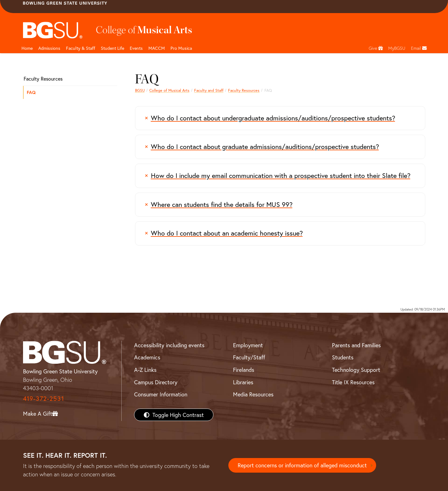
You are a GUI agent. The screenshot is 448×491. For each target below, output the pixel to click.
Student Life (112, 48)
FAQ (31, 92)
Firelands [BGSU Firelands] (244, 370)
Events (136, 48)
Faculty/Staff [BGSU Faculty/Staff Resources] (249, 357)
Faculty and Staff (209, 90)
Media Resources (253, 394)
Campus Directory (156, 382)
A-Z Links (145, 370)
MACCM (157, 48)
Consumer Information (161, 394)
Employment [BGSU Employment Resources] (248, 345)
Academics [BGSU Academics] (147, 357)
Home (27, 48)
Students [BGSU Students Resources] (343, 357)
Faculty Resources (244, 90)
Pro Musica (181, 48)
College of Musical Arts (169, 90)
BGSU (140, 90)
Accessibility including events (169, 345)
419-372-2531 (44, 398)
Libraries (243, 382)
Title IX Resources (353, 382)
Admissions (49, 48)
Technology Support (356, 370)
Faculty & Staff (81, 48)
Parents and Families (356, 345)
